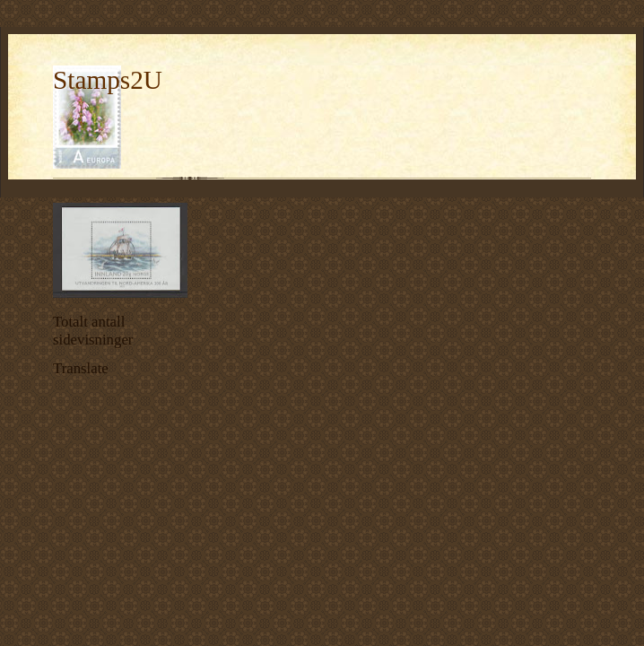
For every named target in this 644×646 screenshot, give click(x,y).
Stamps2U (108, 80)
